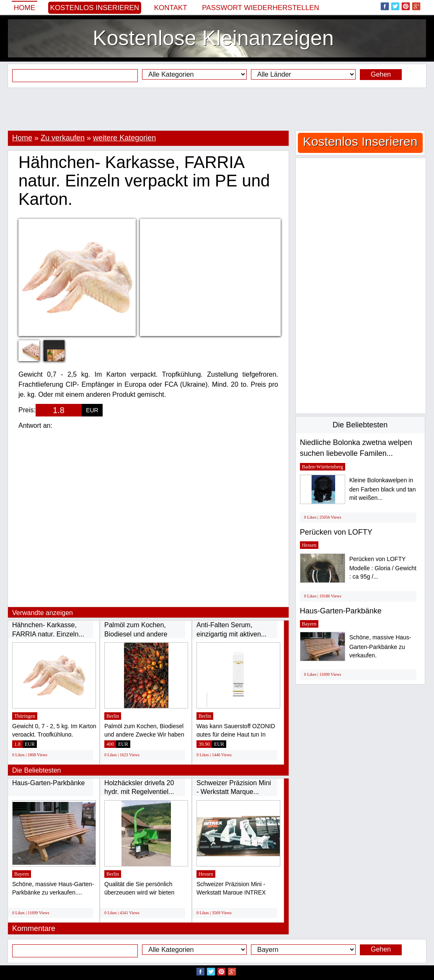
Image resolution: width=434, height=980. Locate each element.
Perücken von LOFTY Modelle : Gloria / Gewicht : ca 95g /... (383, 568)
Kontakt (171, 8)
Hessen (206, 874)
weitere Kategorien (124, 138)
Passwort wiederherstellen (261, 8)
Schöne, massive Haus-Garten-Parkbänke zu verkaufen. (380, 646)
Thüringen (25, 716)
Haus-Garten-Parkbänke (48, 783)
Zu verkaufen (63, 138)
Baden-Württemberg (323, 467)
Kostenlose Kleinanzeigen (213, 38)
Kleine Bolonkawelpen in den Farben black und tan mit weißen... (383, 489)
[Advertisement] (217, 109)
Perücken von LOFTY (336, 532)
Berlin (113, 716)
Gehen (381, 74)
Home (25, 8)
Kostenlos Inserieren (95, 8)
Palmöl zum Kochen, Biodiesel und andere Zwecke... (136, 634)
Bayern (22, 874)
